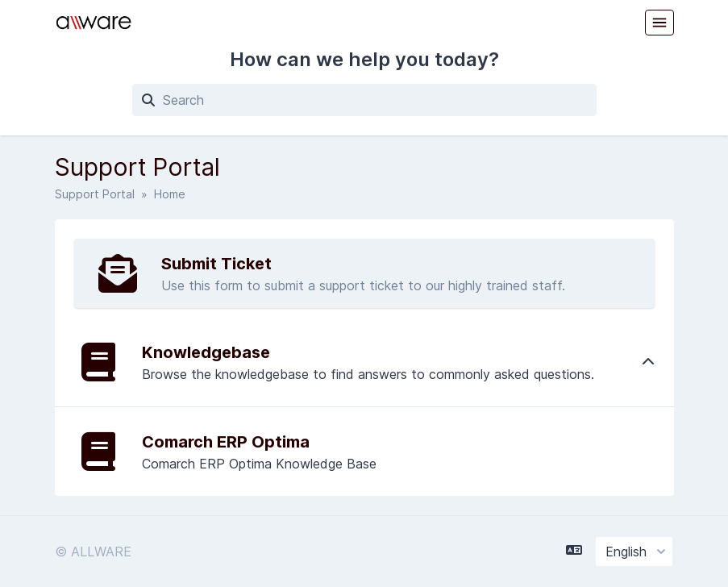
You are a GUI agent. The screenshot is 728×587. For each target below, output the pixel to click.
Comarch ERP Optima (226, 442)
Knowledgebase (206, 352)
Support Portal (95, 194)
